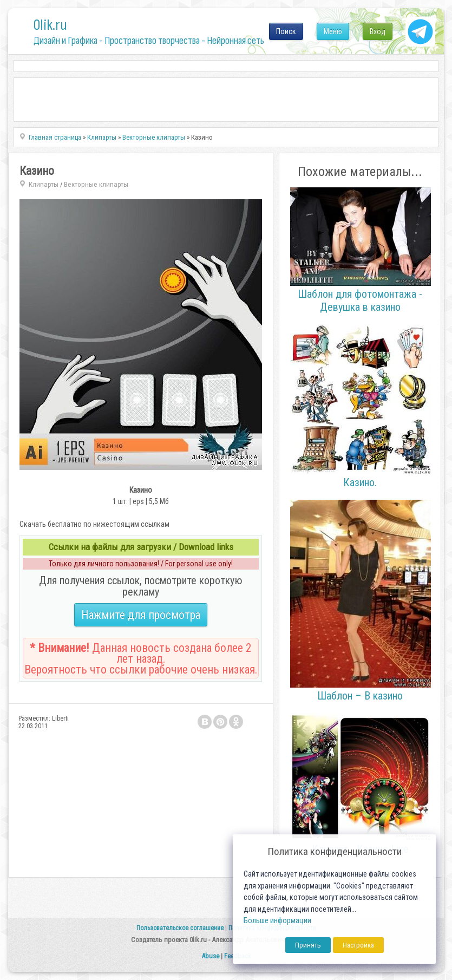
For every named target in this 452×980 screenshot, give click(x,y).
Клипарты (44, 184)
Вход (378, 31)
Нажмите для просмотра (141, 615)
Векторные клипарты (96, 184)
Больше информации (277, 921)
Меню (333, 31)
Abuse (210, 956)
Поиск (286, 31)
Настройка (358, 945)
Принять (308, 945)
